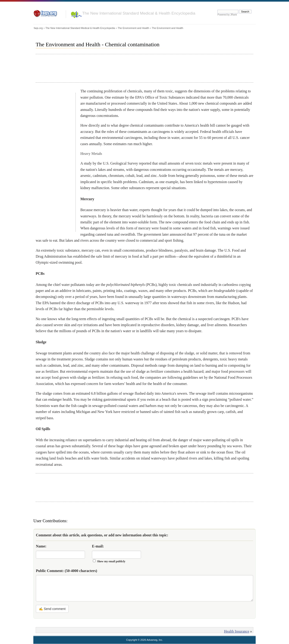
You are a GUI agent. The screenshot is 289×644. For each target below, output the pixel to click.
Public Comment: (66, 571)
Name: (41, 546)
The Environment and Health (133, 28)
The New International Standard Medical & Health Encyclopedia (139, 13)
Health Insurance (237, 631)
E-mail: (98, 546)
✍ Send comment (52, 609)
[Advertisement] (120, 68)
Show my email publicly (111, 561)
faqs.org (38, 28)
